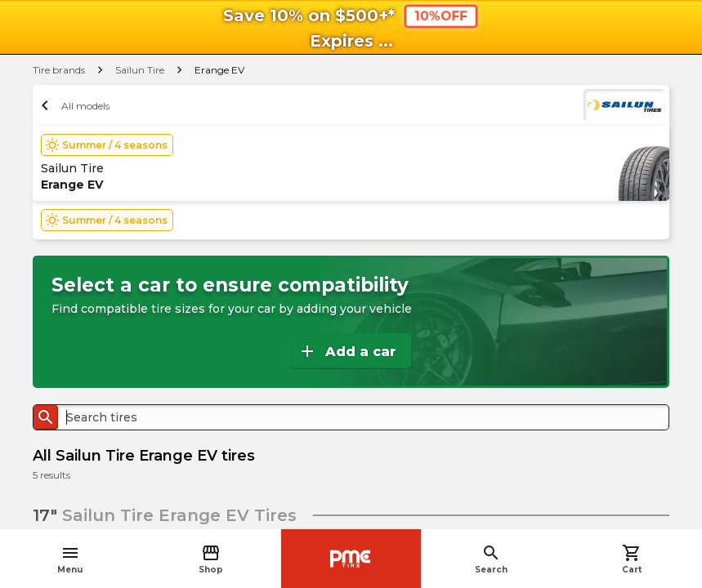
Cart (632, 559)
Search (491, 559)
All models (73, 105)
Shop (211, 559)
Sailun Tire (140, 70)
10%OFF (441, 16)
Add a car (347, 351)
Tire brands (59, 70)
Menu (70, 559)
